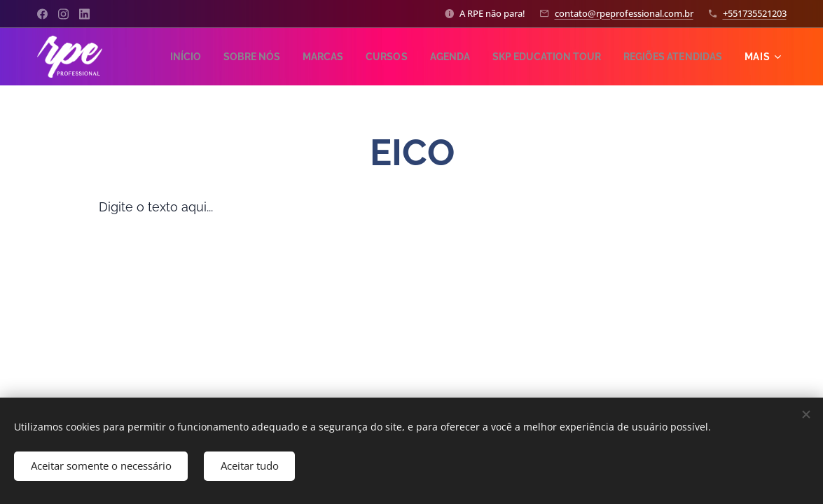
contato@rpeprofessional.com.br (624, 13)
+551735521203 (755, 13)
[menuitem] (288, 57)
